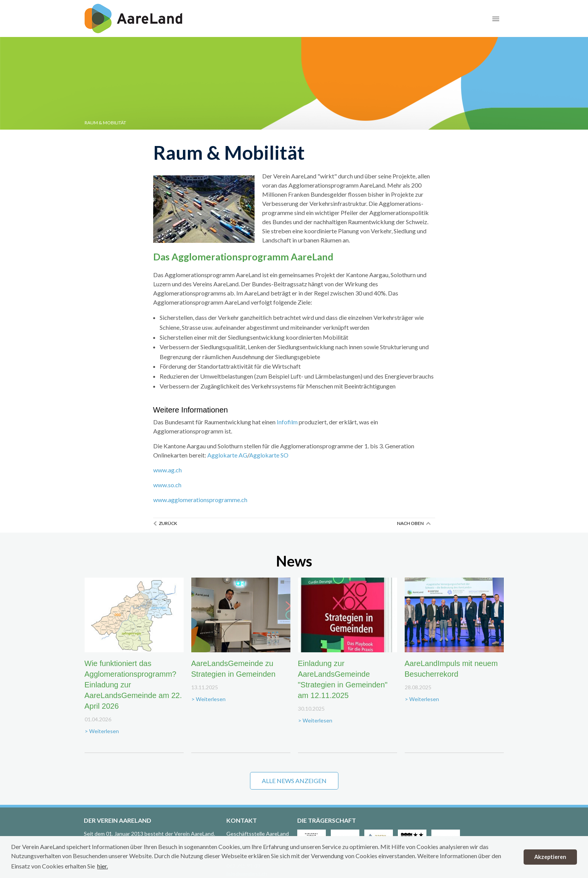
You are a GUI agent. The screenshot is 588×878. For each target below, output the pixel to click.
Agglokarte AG (227, 455)
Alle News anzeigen (294, 781)
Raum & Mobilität (105, 123)
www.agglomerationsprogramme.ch (200, 500)
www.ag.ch (167, 470)
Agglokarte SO (269, 455)
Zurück (168, 523)
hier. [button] (103, 866)
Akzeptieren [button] (550, 857)
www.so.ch (167, 485)
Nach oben (410, 523)
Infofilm (287, 422)
